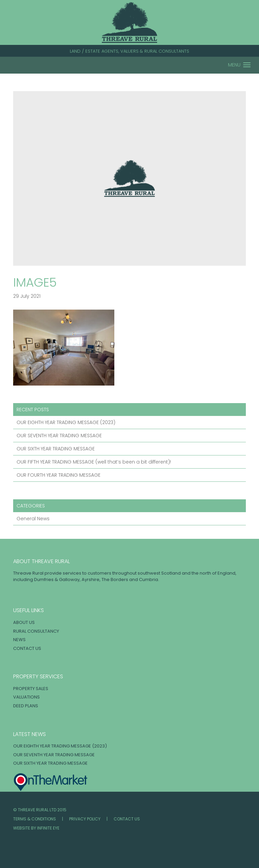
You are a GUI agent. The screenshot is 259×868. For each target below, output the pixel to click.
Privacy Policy (85, 819)
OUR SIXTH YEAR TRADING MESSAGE (56, 449)
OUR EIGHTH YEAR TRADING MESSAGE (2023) (66, 422)
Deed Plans (26, 706)
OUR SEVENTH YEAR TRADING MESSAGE (59, 436)
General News (33, 519)
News (19, 640)
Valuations (26, 697)
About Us (24, 622)
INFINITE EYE (48, 828)
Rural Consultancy (36, 631)
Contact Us (27, 648)
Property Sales (31, 689)
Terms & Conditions (35, 819)
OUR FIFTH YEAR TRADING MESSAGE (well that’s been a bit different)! (94, 462)
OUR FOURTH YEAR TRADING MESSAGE (59, 475)
